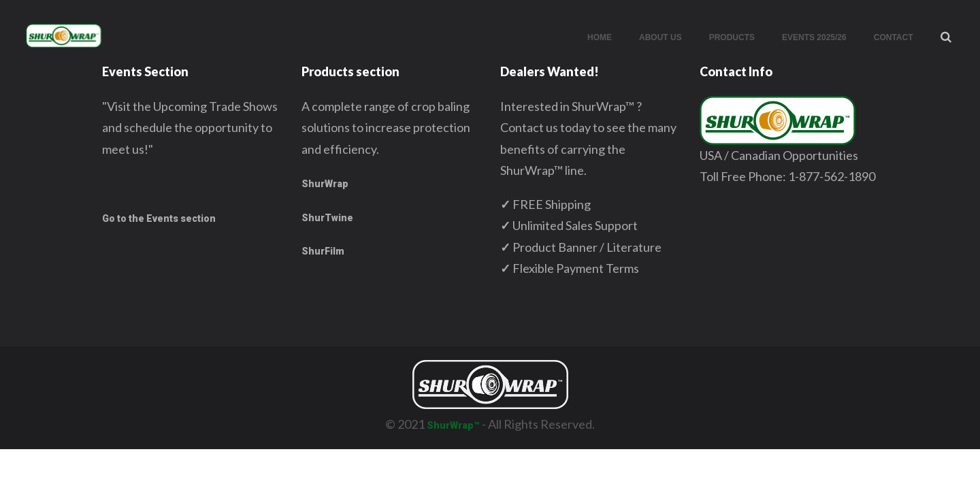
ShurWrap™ (453, 425)
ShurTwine (327, 218)
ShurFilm (323, 251)
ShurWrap (325, 184)
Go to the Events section (159, 218)
